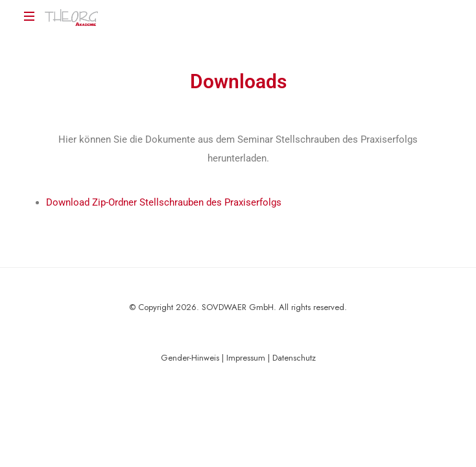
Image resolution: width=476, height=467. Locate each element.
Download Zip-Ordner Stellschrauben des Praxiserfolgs (164, 202)
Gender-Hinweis (190, 358)
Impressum (246, 358)
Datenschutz (294, 358)
